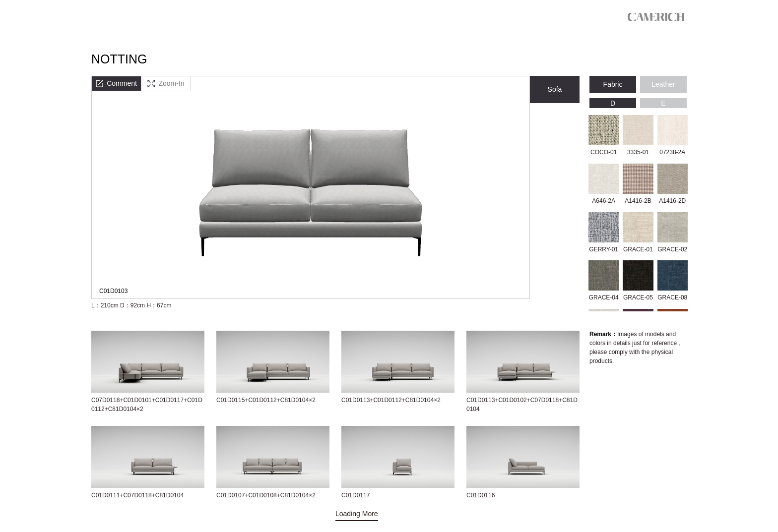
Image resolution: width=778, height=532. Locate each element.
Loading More (357, 514)
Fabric (613, 84)
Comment (116, 83)
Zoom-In (166, 83)
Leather (663, 84)
